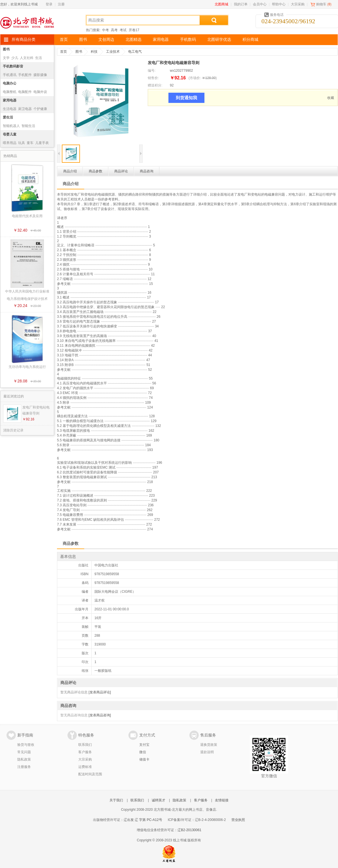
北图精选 (134, 40)
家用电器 (161, 40)
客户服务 (85, 752)
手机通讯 (10, 75)
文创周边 (106, 40)
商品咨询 (147, 171)
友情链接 (222, 800)
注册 (61, 4)
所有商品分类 (24, 40)
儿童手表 (42, 143)
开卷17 (134, 30)
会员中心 (260, 4)
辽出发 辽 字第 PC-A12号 (143, 820)
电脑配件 (25, 92)
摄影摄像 (40, 75)
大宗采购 (298, 4)
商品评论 (121, 171)
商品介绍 (70, 171)
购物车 (321, 4)
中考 (105, 30)
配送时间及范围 (90, 774)
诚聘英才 (159, 800)
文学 (6, 58)
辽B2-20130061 (189, 830)
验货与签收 (26, 745)
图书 (83, 40)
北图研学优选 (219, 40)
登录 (49, 4)
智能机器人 (11, 126)
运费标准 (85, 767)
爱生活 (8, 117)
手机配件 (25, 75)
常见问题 (24, 752)
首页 (64, 40)
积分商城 (250, 40)
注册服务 (24, 767)
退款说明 (207, 752)
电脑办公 (10, 83)
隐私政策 (24, 759)
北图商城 (221, 4)
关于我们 (116, 800)
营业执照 (238, 820)
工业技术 (113, 52)
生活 (39, 58)
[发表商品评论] (100, 692)
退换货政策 (209, 745)
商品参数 (96, 171)
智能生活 (28, 126)
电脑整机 (10, 92)
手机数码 (188, 40)
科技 (94, 52)
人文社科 (27, 58)
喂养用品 (10, 143)
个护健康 (40, 109)
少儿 (15, 58)
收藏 (331, 98)
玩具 (22, 143)
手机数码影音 (13, 66)
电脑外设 (40, 92)
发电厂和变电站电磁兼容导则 (36, 410)
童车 (30, 143)
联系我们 (85, 745)
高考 (114, 30)
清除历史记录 (13, 430)
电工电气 (135, 52)
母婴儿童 (10, 134)
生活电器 (10, 109)
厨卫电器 (25, 109)
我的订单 (241, 4)
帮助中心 (279, 4)
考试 (123, 30)
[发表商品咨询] (100, 715)
